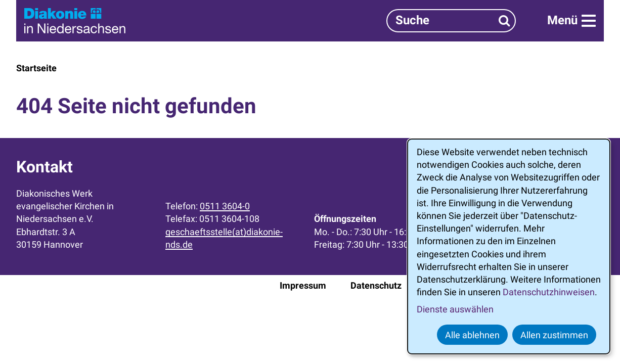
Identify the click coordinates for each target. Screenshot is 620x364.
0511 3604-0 (225, 206)
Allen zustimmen (554, 335)
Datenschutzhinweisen (549, 292)
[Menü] (571, 21)
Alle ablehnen (472, 335)
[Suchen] (504, 20)
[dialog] (509, 246)
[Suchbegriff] (451, 20)
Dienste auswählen (455, 309)
